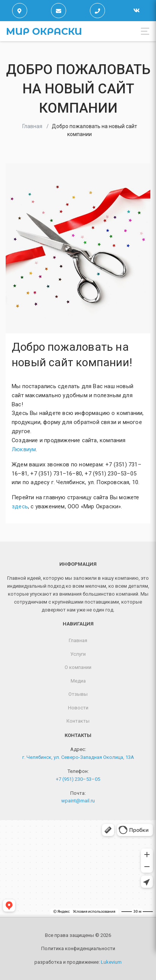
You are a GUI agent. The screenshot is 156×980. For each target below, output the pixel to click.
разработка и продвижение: (78, 962)
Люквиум (24, 449)
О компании (78, 667)
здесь (20, 506)
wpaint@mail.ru (78, 801)
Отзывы (78, 694)
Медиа (78, 681)
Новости (78, 708)
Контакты (78, 721)
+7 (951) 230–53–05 (78, 779)
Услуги (78, 654)
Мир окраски (44, 31)
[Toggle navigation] (143, 31)
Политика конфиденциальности (78, 948)
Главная (32, 126)
